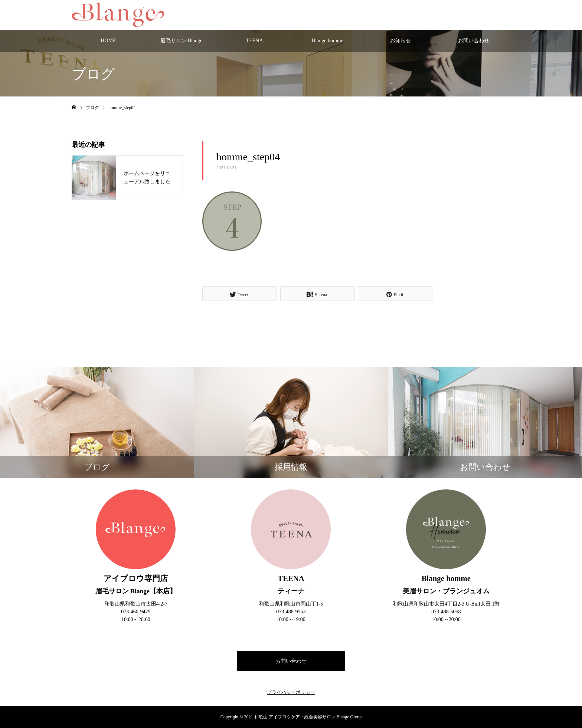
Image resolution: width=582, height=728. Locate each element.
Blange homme (328, 41)
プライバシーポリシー (291, 692)
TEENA (255, 41)
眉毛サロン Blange (181, 41)
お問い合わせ (474, 41)
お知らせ (400, 41)
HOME (108, 41)
